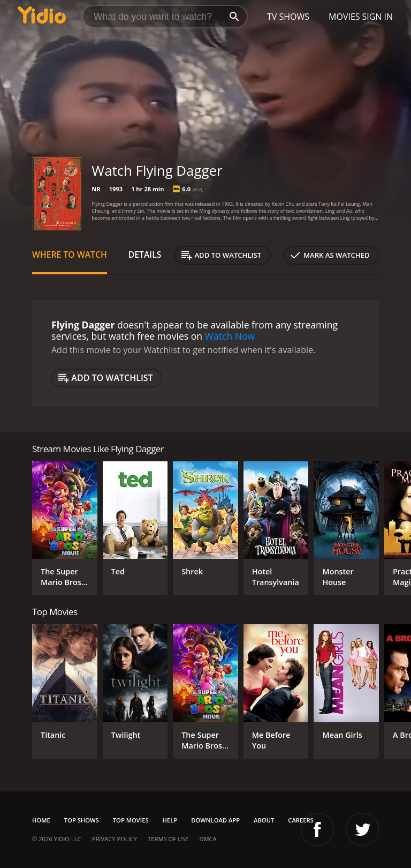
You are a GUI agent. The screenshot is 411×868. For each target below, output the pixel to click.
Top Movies (131, 820)
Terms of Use (168, 839)
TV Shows (288, 17)
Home (41, 820)
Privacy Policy (115, 839)
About (264, 820)
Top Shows (82, 820)
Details (145, 255)
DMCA (208, 839)
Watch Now (230, 336)
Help (170, 820)
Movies (344, 17)
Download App (215, 820)
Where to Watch (70, 255)
